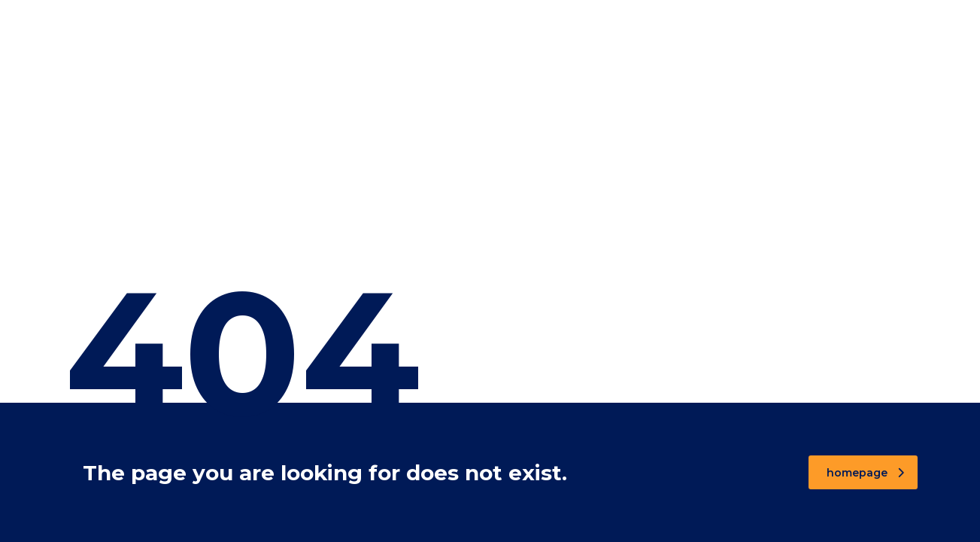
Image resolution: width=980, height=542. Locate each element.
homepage (865, 473)
